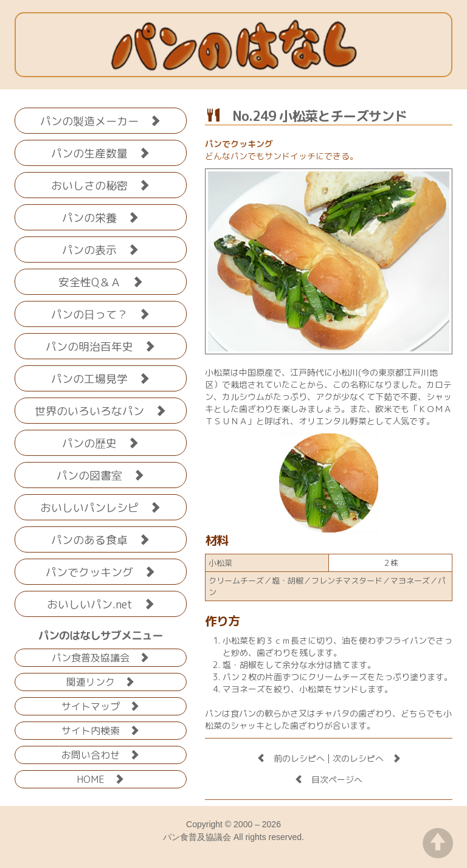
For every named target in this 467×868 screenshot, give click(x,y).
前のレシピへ (291, 758)
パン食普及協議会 (100, 657)
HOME (100, 778)
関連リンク (100, 681)
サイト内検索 (100, 730)
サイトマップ (100, 705)
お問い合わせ (100, 754)
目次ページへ (328, 780)
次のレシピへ (367, 758)
